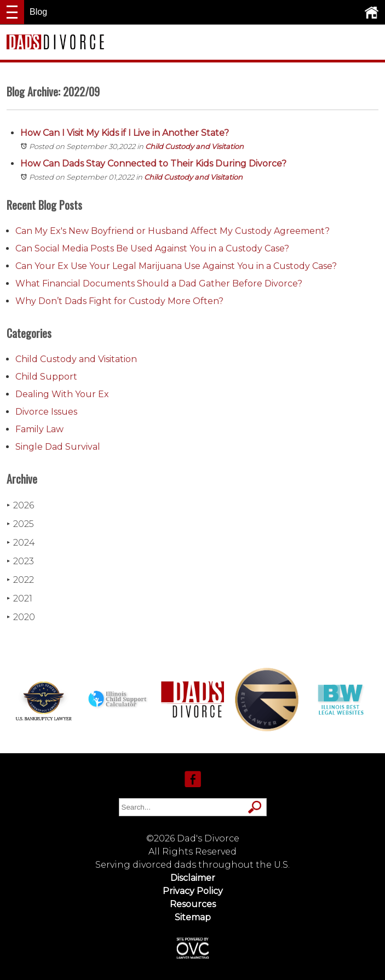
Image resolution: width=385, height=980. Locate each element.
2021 (19, 598)
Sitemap (193, 917)
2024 (21, 543)
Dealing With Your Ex (62, 394)
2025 (20, 524)
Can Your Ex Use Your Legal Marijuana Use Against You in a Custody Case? (176, 266)
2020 (21, 617)
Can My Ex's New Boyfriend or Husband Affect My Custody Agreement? (173, 231)
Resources (193, 904)
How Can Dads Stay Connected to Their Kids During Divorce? (154, 164)
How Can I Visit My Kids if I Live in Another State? (126, 133)
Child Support (46, 377)
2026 (20, 505)
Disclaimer (193, 878)
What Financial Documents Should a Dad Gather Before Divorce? (159, 283)
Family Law (39, 429)
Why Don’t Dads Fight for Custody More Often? (119, 301)
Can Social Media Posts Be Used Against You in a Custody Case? (152, 248)
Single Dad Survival (58, 447)
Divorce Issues (46, 412)
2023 (20, 561)
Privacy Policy (193, 891)
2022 (20, 580)
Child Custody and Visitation (194, 146)
